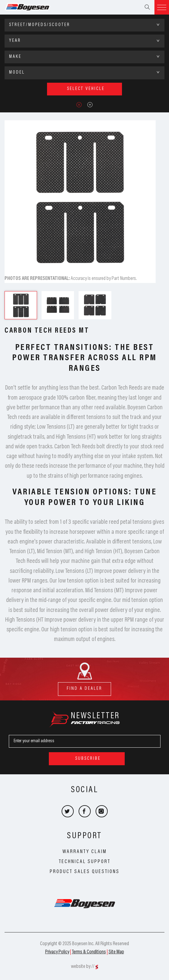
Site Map (116, 952)
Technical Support (85, 862)
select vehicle (86, 89)
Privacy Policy (57, 952)
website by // (83, 967)
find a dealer (84, 687)
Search (147, 7)
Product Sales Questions (85, 872)
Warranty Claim (85, 852)
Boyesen (35, 7)
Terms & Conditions (89, 952)
